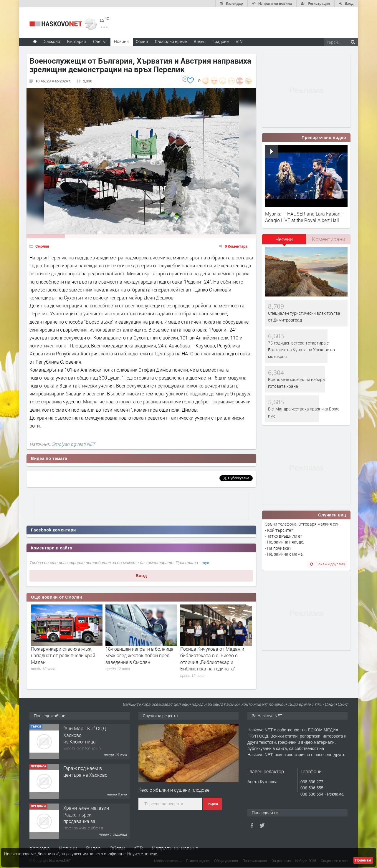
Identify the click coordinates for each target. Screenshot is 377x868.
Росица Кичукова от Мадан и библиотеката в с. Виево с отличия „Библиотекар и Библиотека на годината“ (212, 659)
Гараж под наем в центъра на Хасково (85, 771)
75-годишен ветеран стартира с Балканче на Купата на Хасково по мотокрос (301, 350)
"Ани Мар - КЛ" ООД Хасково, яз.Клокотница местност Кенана (85, 738)
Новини (121, 41)
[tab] (284, 241)
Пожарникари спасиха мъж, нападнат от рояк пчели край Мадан (63, 655)
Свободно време (171, 41)
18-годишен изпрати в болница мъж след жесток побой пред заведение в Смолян (139, 655)
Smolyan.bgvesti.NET (73, 444)
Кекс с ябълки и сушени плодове (174, 790)
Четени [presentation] (284, 239)
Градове (221, 41)
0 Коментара (236, 246)
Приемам (363, 860)
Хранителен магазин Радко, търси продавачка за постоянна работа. (86, 818)
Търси (213, 804)
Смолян (42, 246)
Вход (142, 576)
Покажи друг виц (327, 564)
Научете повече (142, 854)
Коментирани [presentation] (329, 239)
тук (205, 563)
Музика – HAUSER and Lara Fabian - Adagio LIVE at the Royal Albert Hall (304, 217)
